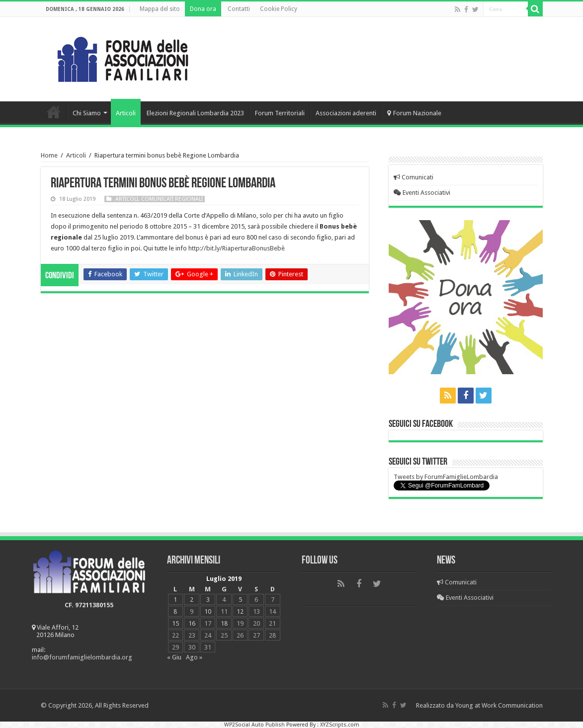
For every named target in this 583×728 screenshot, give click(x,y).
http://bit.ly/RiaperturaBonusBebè (237, 248)
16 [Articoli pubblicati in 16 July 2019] (192, 623)
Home (54, 112)
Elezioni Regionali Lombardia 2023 (195, 113)
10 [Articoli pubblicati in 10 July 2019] (208, 611)
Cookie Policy (279, 9)
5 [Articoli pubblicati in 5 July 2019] (240, 600)
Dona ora (203, 9)
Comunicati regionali (172, 199)
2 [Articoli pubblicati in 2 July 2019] (192, 600)
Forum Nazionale (414, 113)
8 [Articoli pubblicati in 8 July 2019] (175, 611)
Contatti (239, 9)
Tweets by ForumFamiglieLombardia (446, 477)
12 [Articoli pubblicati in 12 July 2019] (240, 611)
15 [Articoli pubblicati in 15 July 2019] (175, 623)
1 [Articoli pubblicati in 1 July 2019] (175, 600)
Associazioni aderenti (346, 113)
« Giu (174, 657)
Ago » (194, 657)
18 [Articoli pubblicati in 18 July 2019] (224, 623)
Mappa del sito (160, 9)
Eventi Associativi (422, 193)
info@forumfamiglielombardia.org (82, 657)
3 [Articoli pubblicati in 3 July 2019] (208, 600)
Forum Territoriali (280, 113)
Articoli (126, 113)
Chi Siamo (87, 113)
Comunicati (414, 177)
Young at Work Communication (499, 705)
